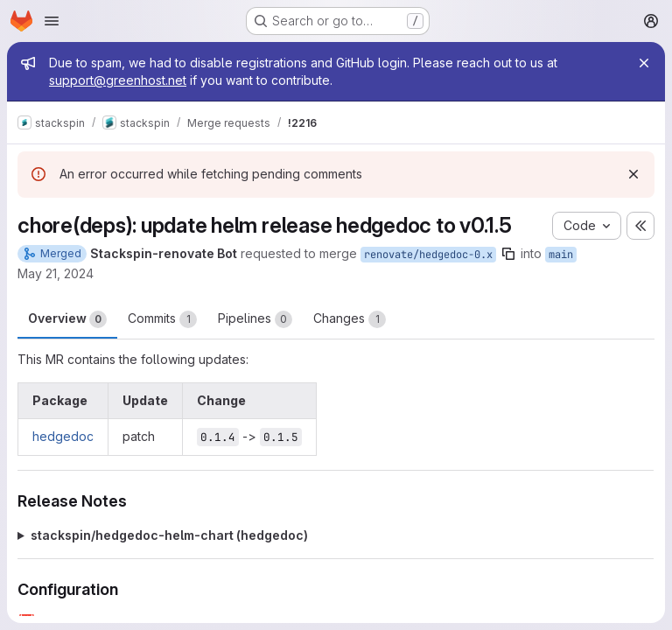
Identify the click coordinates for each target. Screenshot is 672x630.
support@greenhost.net (118, 80)
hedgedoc (63, 436)
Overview (67, 319)
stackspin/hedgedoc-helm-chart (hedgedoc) (169, 535)
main (561, 255)
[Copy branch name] (508, 254)
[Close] (644, 63)
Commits (162, 319)
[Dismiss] (633, 174)
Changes (350, 319)
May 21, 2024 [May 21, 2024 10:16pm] (56, 273)
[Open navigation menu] (52, 21)
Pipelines (255, 319)
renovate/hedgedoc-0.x (428, 255)
